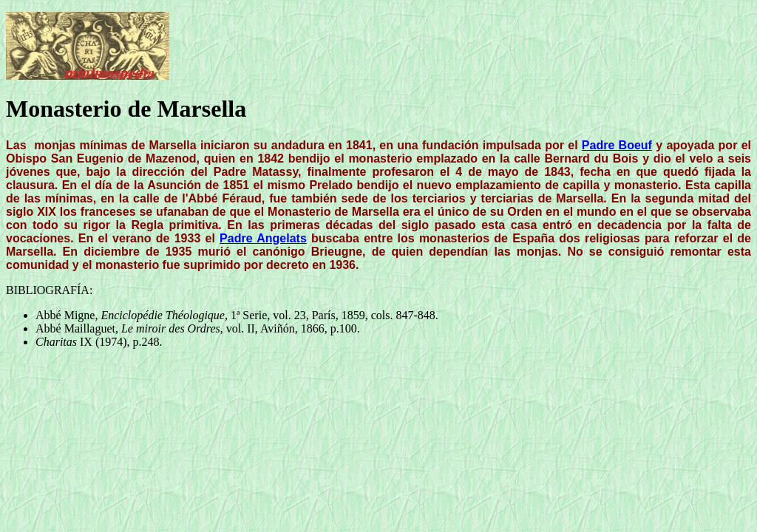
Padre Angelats (263, 238)
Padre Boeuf (617, 145)
